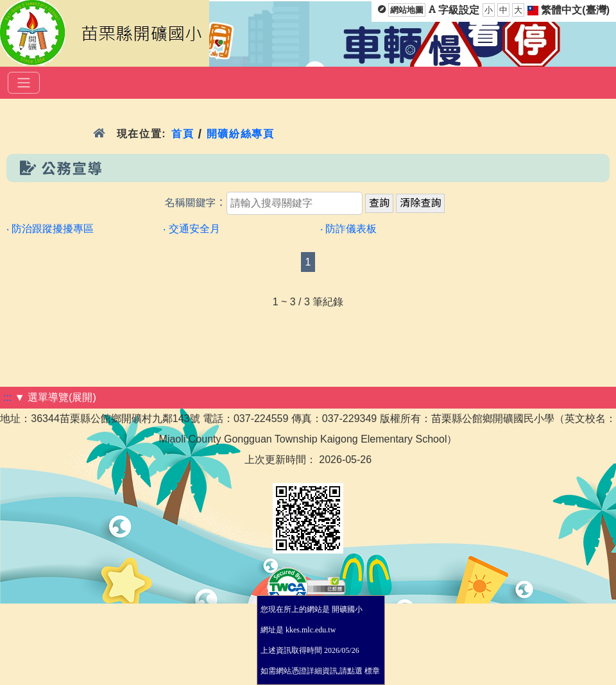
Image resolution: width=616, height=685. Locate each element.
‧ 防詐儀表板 (348, 229)
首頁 (183, 134)
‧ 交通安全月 (191, 229)
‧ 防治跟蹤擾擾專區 (50, 229)
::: (7, 397)
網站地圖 (407, 10)
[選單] (24, 83)
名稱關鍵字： (196, 203)
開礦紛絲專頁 (241, 134)
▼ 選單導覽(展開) (56, 397)
